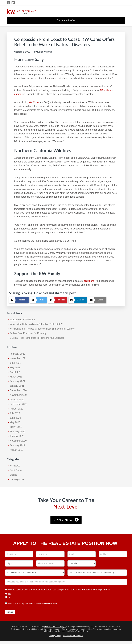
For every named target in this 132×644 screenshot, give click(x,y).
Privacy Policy (55, 636)
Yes (8, 597)
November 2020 (18, 395)
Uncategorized (17, 479)
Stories (13, 475)
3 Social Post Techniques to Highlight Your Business (37, 338)
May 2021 (15, 368)
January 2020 (17, 436)
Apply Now (63, 520)
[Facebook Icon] (9, 3)
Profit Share (16, 470)
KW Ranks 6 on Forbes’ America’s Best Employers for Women (42, 329)
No (8, 594)
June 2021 (15, 363)
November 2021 (18, 358)
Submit (10, 612)
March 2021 (16, 377)
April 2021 (15, 372)
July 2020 (15, 413)
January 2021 (17, 386)
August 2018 (16, 450)
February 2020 (17, 432)
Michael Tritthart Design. (55, 627)
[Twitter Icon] (13, 3)
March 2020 (16, 427)
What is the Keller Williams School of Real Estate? (36, 324)
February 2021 (17, 381)
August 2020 (16, 409)
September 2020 (18, 404)
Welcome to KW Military (22, 320)
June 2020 (15, 418)
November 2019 (18, 441)
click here (89, 281)
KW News (15, 466)
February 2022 (17, 354)
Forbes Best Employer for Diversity (28, 333)
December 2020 (18, 390)
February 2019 (17, 445)
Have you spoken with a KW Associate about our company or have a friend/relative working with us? (58, 590)
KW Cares (34, 102)
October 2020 (17, 400)
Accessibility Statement (73, 636)
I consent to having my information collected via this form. (31, 604)
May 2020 (15, 422)
